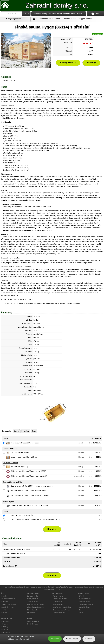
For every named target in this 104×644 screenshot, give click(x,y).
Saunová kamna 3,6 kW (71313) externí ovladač (28, 491)
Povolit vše (55, 639)
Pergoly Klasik (58, 602)
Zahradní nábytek (85, 607)
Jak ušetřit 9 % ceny (8, 607)
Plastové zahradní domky (36, 607)
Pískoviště (5, 630)
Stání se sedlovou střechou (62, 607)
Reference (5, 602)
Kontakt (80, 14)
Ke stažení (25, 431)
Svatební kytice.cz (33, 621)
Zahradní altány (58, 604)
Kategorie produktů (15, 19)
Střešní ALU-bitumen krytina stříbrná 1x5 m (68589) (30, 505)
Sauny (57, 19)
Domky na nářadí (55, 14)
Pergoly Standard (59, 596)
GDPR (4, 610)
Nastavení (89, 639)
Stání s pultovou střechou (61, 610)
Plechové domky (69, 14)
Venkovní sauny (9, 80)
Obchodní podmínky (8, 599)
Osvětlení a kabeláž (10, 463)
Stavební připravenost (9, 604)
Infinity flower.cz (32, 624)
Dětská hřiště (6, 621)
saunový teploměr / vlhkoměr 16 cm (24, 457)
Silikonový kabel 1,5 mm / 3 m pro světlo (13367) (29, 471)
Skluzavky (5, 624)
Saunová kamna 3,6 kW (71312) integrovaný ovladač (30, 495)
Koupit (52, 529)
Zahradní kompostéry (86, 604)
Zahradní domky (41, 14)
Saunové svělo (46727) (19, 467)
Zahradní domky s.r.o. (57, 5)
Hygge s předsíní (85, 19)
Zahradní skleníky (85, 599)
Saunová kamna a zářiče (12, 482)
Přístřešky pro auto (59, 613)
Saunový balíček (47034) (20, 452)
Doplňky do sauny (10, 448)
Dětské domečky (7, 632)
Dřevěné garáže (32, 610)
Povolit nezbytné (72, 639)
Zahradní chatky (33, 602)
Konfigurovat (68, 63)
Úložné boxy (31, 613)
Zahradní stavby (45, 19)
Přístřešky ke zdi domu (61, 599)
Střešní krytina (9, 502)
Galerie (16, 431)
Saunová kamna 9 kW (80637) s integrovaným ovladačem (32, 486)
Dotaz (34, 431)
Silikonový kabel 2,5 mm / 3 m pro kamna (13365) (29, 476)
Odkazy (29, 618)
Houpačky (5, 627)
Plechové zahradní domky (36, 604)
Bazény (81, 613)
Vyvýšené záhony (85, 602)
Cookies (4, 613)
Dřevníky (82, 596)
